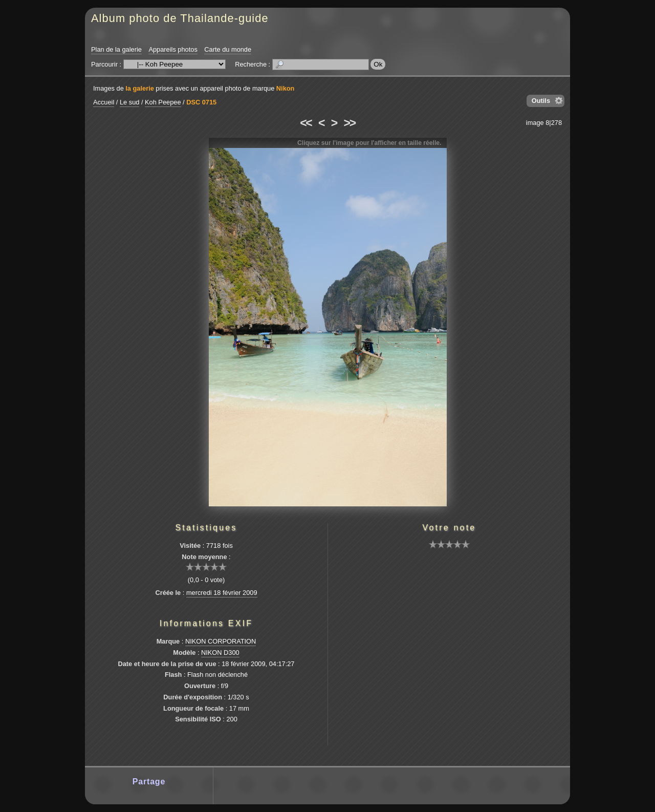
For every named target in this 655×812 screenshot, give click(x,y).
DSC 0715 (201, 102)
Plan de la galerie (116, 49)
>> (350, 123)
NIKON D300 (220, 653)
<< (305, 123)
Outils (541, 101)
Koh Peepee (163, 102)
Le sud (129, 102)
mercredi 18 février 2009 (222, 593)
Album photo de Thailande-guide (180, 18)
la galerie (140, 88)
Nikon (286, 88)
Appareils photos (173, 49)
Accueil (104, 102)
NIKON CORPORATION (221, 641)
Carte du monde (228, 49)
